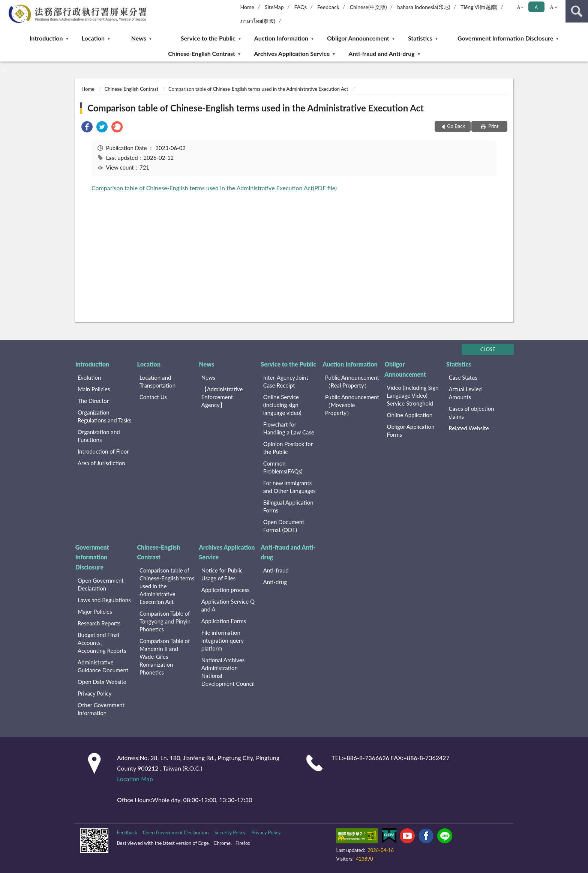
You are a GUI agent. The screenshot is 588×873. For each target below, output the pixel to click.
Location (93, 38)
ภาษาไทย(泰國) (258, 21)
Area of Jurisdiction (101, 463)
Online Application (410, 415)
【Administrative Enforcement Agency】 (222, 397)
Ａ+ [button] (553, 7)
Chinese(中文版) (368, 7)
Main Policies (94, 389)
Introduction (46, 38)
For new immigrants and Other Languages (289, 487)
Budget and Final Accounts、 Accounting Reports (102, 643)
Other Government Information (101, 709)
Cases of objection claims (471, 412)
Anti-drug (275, 582)
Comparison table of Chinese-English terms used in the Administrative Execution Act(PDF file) (214, 188)
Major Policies (95, 612)
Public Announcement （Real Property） (352, 381)
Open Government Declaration (101, 584)
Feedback (328, 7)
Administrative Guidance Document (103, 666)
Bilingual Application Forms (288, 506)
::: (6, 6)
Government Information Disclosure (505, 38)
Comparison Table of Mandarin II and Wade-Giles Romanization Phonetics (165, 657)
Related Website (469, 428)
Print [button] (493, 126)
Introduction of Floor (103, 451)
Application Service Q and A (228, 605)
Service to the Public (208, 38)
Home (247, 7)
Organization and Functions (99, 436)
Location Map (135, 779)
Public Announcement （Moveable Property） (352, 405)
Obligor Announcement (358, 38)
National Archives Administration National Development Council (228, 672)
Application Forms (224, 621)
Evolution (89, 377)
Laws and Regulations (104, 600)
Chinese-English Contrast (202, 53)
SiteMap (274, 7)
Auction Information (281, 38)
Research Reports (99, 623)
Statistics (420, 38)
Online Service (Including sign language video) (282, 405)
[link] (87, 128)
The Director (93, 401)
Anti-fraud (276, 570)
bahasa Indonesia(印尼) (424, 7)
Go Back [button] (456, 126)
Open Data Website (102, 682)
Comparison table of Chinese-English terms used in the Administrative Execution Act (258, 89)
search (577, 11)
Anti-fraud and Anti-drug (381, 53)
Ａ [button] (536, 7)
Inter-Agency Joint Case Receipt (286, 381)
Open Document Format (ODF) (284, 526)
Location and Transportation (157, 381)
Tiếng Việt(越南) (479, 7)
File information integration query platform (223, 640)
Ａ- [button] (520, 7)
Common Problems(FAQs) (283, 467)
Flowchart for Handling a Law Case (289, 428)
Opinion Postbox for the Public (288, 448)
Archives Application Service (292, 53)
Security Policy (230, 832)
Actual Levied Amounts (465, 393)
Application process (226, 590)
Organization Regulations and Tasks (104, 416)
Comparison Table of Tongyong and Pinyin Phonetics (165, 621)
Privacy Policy (94, 693)
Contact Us (153, 397)
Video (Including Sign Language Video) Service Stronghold (413, 395)
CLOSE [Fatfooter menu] (488, 349)
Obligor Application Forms (411, 430)
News (139, 38)
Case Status (463, 377)
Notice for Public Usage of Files (222, 574)
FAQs (301, 7)
